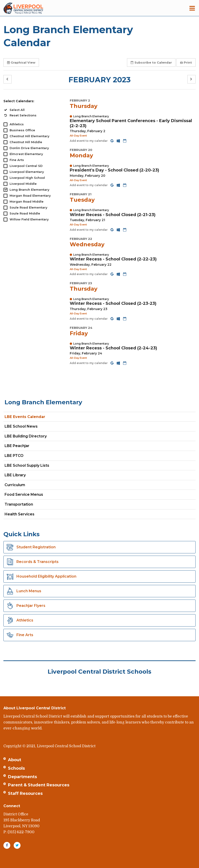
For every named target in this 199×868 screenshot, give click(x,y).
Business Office (22, 130)
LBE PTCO (14, 456)
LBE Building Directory (26, 436)
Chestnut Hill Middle (26, 142)
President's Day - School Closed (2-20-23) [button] (114, 170)
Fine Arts (17, 160)
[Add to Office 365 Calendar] (119, 141)
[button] (8, 79)
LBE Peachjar (25, 447)
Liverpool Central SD (26, 166)
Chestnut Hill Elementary (30, 136)
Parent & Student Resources (39, 785)
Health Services (19, 514)
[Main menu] (192, 8)
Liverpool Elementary (27, 172)
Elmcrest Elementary (26, 154)
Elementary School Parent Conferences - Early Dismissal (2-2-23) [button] (131, 123)
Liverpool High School (27, 178)
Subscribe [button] (151, 62)
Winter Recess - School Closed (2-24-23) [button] (113, 348)
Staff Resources (25, 793)
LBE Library (15, 475)
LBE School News (21, 426)
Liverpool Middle (23, 184)
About (15, 760)
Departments (22, 777)
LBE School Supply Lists (27, 465)
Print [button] (186, 62)
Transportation (19, 504)
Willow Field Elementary (29, 219)
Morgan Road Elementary (30, 196)
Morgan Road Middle (27, 201)
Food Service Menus (24, 494)
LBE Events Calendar (25, 417)
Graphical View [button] (21, 62)
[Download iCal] (125, 141)
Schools (16, 768)
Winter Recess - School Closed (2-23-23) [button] (113, 303)
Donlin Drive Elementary (29, 148)
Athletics (17, 124)
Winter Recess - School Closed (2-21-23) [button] (113, 215)
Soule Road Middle (25, 213)
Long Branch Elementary (30, 190)
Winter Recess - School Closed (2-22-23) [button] (113, 259)
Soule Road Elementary (28, 207)
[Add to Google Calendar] (112, 141)
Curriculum (15, 485)
